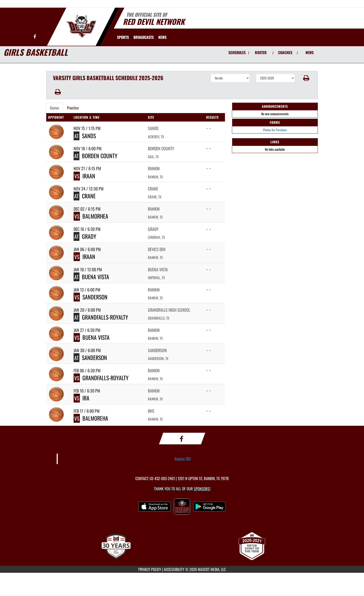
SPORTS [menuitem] (123, 37)
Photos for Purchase (275, 130)
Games (55, 108)
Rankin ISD (183, 459)
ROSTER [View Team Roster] (261, 52)
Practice (73, 108)
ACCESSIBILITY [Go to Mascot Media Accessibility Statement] (174, 569)
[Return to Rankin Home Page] (81, 26)
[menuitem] (144, 37)
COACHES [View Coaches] (285, 52)
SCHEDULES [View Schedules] (237, 52)
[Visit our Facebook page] (35, 37)
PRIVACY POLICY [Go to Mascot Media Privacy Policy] (150, 569)
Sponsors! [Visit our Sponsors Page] (202, 489)
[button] (306, 78)
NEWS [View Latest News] (310, 52)
